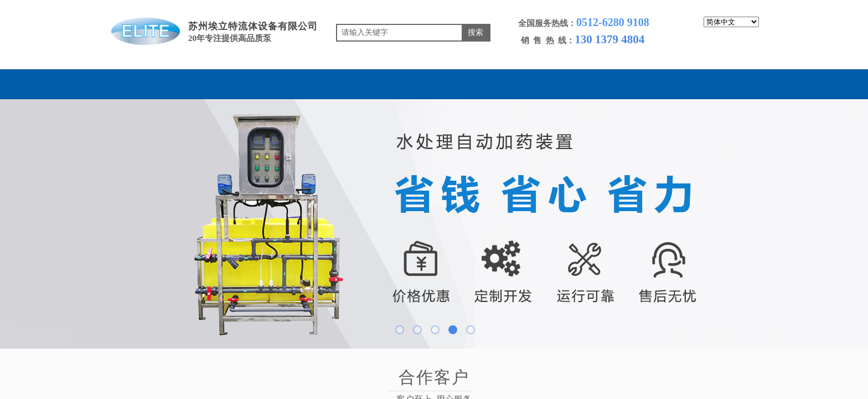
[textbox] (399, 33)
